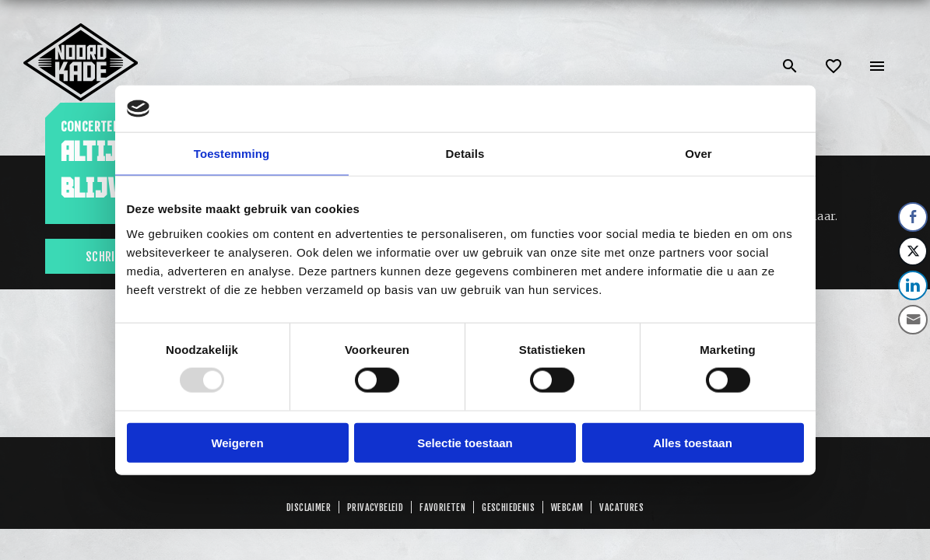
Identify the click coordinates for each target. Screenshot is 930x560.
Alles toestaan (693, 442)
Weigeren (237, 442)
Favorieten (442, 507)
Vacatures (621, 507)
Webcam (567, 507)
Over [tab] (698, 154)
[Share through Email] (913, 320)
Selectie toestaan (465, 442)
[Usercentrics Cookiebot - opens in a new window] (736, 109)
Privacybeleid (375, 507)
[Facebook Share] (913, 217)
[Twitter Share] (913, 251)
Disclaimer (309, 507)
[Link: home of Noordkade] (82, 30)
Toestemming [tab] (232, 154)
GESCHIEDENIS (508, 507)
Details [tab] (465, 154)
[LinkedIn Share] (913, 285)
